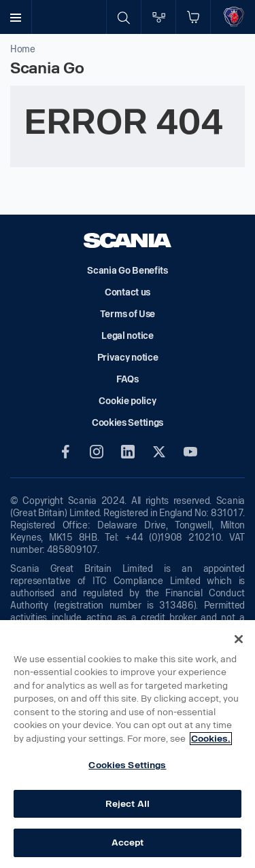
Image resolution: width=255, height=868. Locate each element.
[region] (128, 744)
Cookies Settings (127, 765)
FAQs (128, 379)
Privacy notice (128, 358)
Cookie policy (127, 401)
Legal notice (127, 336)
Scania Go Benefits (128, 271)
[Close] (239, 639)
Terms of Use (128, 314)
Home (23, 49)
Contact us (128, 292)
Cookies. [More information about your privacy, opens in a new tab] (211, 739)
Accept (128, 843)
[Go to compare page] (158, 17)
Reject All (128, 804)
